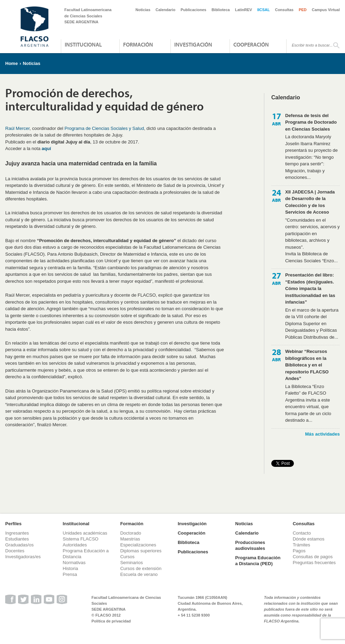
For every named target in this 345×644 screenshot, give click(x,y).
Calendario (165, 10)
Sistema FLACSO (81, 539)
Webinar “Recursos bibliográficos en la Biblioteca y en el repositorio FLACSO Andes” (307, 365)
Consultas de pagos (313, 557)
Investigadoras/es (23, 557)
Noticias (143, 10)
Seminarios (132, 563)
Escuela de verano (139, 574)
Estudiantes (17, 539)
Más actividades (322, 434)
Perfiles (13, 524)
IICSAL (264, 10)
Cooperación (251, 44)
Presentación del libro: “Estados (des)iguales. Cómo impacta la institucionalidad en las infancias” (310, 288)
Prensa (70, 574)
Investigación (193, 44)
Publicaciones (193, 10)
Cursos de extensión (141, 568)
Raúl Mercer (17, 128)
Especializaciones (138, 545)
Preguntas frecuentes (314, 563)
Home (11, 63)
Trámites (302, 545)
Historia (70, 568)
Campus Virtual (326, 10)
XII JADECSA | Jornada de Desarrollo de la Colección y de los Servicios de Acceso (310, 202)
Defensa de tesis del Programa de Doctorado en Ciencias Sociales (311, 122)
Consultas (284, 10)
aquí (46, 148)
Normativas (74, 563)
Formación (138, 44)
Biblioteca (221, 10)
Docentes (15, 551)
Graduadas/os (19, 545)
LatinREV (244, 10)
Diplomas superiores (141, 551)
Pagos (299, 551)
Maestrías (130, 539)
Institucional (83, 44)
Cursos (127, 557)
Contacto (302, 533)
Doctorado (131, 533)
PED (303, 10)
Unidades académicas (85, 533)
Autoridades (75, 545)
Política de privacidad (111, 621)
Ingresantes (17, 533)
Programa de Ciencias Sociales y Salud (104, 128)
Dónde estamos (309, 539)
